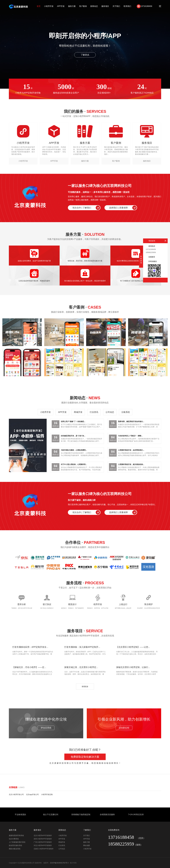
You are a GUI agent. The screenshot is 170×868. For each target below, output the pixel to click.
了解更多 (85, 55)
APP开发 (61, 6)
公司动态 (110, 412)
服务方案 (72, 6)
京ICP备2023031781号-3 (59, 863)
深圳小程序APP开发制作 (43, 839)
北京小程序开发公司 (16, 794)
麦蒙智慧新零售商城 (16, 835)
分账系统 (126, 412)
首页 (39, 6)
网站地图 (87, 845)
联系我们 (127, 6)
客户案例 (83, 6)
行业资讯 (94, 412)
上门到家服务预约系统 (17, 842)
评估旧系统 (46, 728)
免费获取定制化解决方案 (85, 757)
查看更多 (85, 687)
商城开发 (78, 412)
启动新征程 (124, 728)
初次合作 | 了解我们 (82, 208)
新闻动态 (94, 6)
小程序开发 (49, 6)
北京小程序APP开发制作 (43, 835)
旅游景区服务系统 (15, 845)
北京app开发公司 (32, 794)
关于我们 (116, 6)
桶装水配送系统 (15, 849)
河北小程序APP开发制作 (43, 845)
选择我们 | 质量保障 (118, 208)
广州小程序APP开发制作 (43, 842)
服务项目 (105, 6)
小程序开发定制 (47, 794)
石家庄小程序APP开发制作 (44, 849)
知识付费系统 (14, 839)
